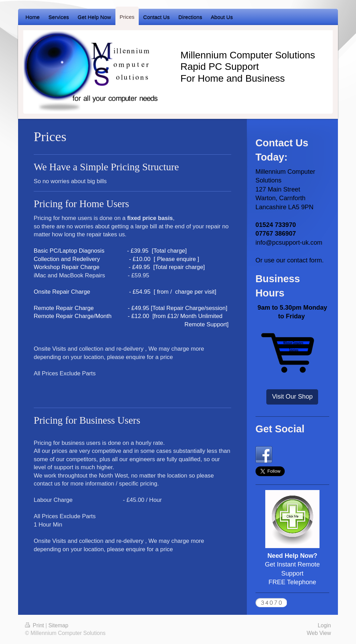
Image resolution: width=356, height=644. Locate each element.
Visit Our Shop (292, 397)
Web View (319, 633)
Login (324, 625)
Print (35, 625)
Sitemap (58, 625)
